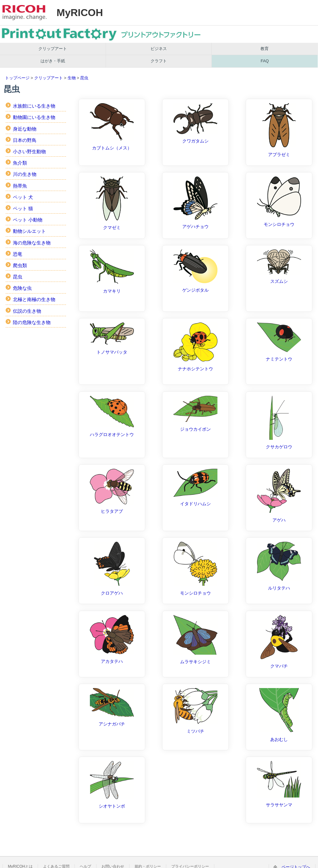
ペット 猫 (23, 208)
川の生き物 (25, 174)
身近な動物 (25, 129)
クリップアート (53, 49)
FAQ (265, 61)
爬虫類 (20, 265)
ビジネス (159, 49)
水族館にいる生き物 (34, 106)
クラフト (159, 61)
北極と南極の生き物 (34, 299)
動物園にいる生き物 (34, 117)
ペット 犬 (23, 197)
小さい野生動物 (29, 151)
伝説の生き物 (27, 311)
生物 (72, 78)
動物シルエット (29, 231)
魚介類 (20, 163)
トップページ (17, 78)
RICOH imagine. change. (25, 13)
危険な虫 (22, 288)
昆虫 (84, 78)
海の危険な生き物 (32, 243)
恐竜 (18, 254)
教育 (265, 49)
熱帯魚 (20, 186)
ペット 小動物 (28, 220)
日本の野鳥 (25, 140)
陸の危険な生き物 (32, 322)
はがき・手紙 (53, 61)
